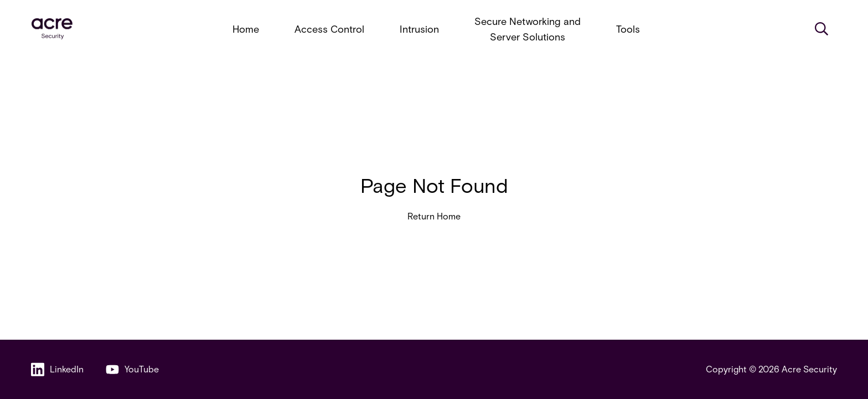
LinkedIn (57, 369)
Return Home (434, 216)
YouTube (132, 369)
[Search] (821, 29)
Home (246, 29)
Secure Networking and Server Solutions (528, 29)
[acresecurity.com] (52, 29)
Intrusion (419, 29)
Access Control (329, 29)
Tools (628, 29)
